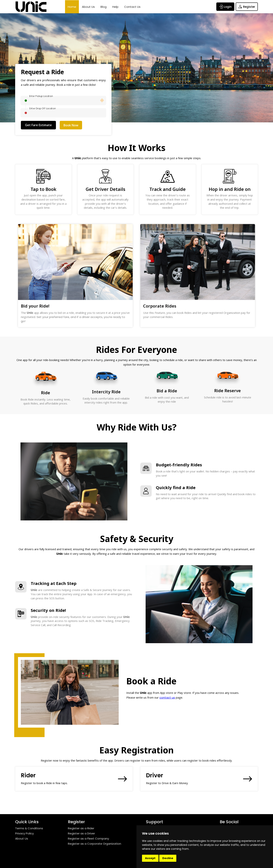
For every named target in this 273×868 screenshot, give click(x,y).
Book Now (71, 125)
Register (247, 7)
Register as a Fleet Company (88, 838)
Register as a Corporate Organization (95, 844)
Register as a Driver (81, 833)
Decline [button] (168, 858)
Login (225, 7)
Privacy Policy (24, 833)
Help (115, 7)
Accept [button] (150, 858)
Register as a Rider (81, 828)
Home (72, 7)
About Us (88, 7)
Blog (104, 7)
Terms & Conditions (29, 828)
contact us (167, 698)
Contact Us (132, 7)
